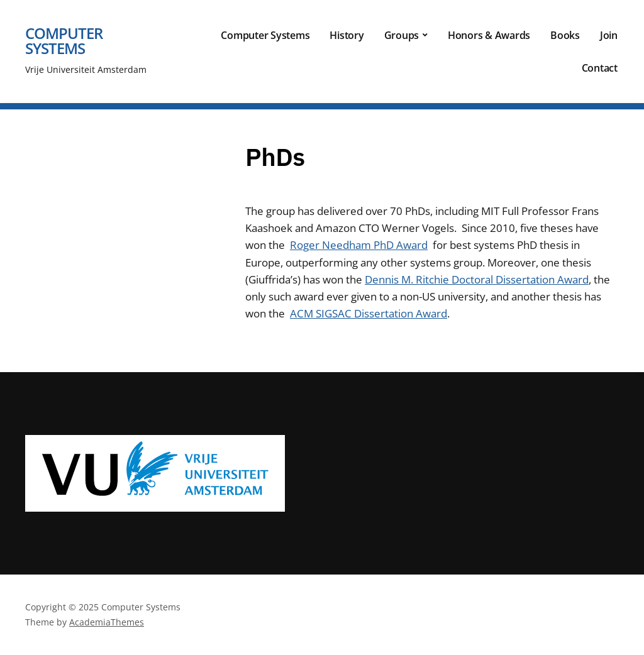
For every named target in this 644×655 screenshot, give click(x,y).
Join (609, 35)
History (347, 35)
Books (565, 35)
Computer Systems (64, 41)
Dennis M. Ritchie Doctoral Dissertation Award (477, 279)
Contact (600, 68)
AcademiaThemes (107, 622)
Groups (402, 35)
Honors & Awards (489, 35)
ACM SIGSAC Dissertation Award (369, 313)
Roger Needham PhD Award (359, 245)
